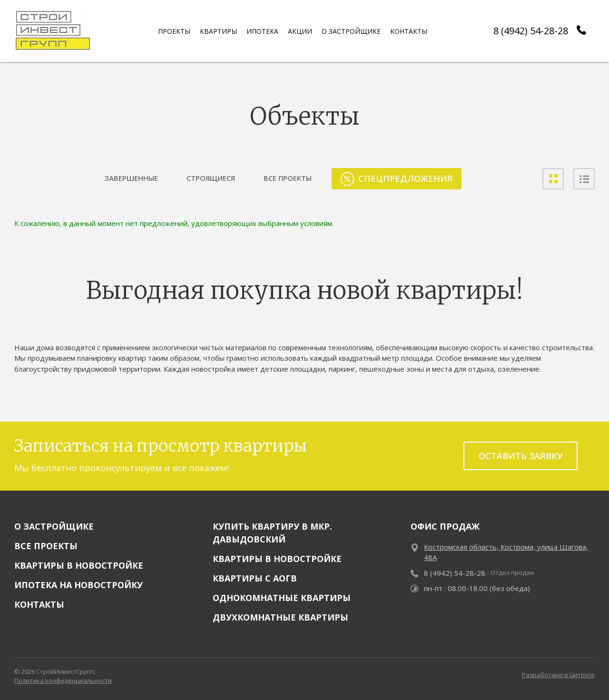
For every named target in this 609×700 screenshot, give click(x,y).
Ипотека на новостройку (79, 585)
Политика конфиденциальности (63, 680)
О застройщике (54, 526)
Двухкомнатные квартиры (280, 617)
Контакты (39, 604)
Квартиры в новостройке (79, 565)
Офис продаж (445, 526)
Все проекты (46, 546)
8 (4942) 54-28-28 (531, 31)
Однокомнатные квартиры (282, 598)
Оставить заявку (521, 456)
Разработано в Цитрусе (558, 675)
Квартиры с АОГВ (255, 578)
